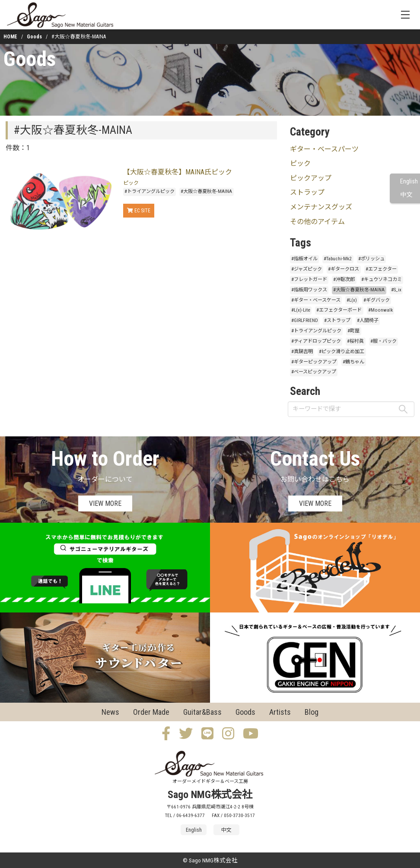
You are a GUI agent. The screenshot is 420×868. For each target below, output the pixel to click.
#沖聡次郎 (344, 279)
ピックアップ (311, 178)
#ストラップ (337, 320)
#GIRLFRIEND (305, 320)
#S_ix (396, 290)
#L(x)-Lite (301, 310)
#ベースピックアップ (314, 372)
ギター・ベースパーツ (324, 149)
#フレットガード (309, 279)
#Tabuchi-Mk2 (338, 259)
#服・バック (383, 341)
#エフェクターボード (339, 310)
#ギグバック (377, 300)
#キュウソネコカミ (382, 279)
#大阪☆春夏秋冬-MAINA (206, 191)
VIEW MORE (105, 503)
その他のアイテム (317, 222)
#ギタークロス (344, 269)
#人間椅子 (368, 320)
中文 (406, 195)
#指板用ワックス (309, 290)
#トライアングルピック (150, 191)
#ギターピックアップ (314, 362)
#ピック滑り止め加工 (342, 352)
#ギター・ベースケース (316, 300)
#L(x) (352, 300)
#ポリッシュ (371, 259)
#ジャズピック (307, 269)
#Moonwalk (380, 310)
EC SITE (139, 211)
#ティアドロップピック (316, 341)
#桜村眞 (355, 341)
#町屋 (353, 331)
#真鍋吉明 (302, 352)
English (409, 181)
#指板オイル (304, 259)
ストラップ (307, 192)
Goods (34, 37)
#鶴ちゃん (353, 362)
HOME (10, 37)
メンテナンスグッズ (321, 207)
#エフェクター (381, 269)
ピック (131, 183)
